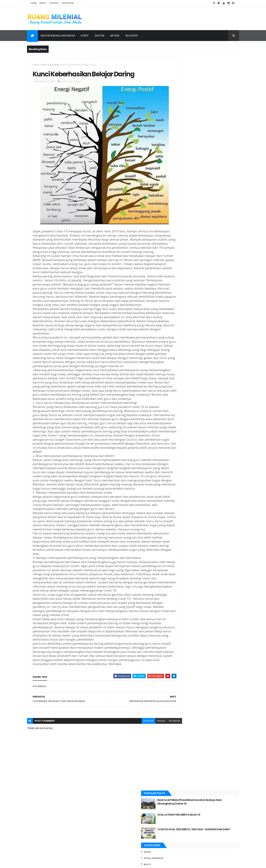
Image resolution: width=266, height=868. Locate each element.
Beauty (180, 132)
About (43, 3)
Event (85, 36)
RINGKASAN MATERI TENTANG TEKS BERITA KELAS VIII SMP (210, 533)
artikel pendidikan (186, 125)
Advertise (68, 3)
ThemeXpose (47, 863)
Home (34, 3)
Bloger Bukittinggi (186, 144)
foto (179, 168)
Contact (54, 3)
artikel (180, 119)
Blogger (132, 36)
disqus (145, 767)
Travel (180, 205)
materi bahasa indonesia (189, 174)
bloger (180, 138)
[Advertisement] (206, 279)
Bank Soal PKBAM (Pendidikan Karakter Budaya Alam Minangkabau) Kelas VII (214, 69)
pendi (179, 180)
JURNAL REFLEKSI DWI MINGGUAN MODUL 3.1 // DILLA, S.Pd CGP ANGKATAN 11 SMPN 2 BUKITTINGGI (214, 596)
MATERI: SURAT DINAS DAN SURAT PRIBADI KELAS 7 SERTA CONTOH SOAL (205, 313)
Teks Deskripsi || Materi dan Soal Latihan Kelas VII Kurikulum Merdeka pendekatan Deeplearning (214, 512)
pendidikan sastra (186, 193)
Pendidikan (54, 65)
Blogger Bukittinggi (187, 156)
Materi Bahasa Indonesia (58, 36)
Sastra (100, 36)
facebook (159, 767)
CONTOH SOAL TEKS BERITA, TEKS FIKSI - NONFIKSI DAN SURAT (213, 98)
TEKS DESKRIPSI (199, 471)
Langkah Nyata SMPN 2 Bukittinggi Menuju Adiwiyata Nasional (211, 491)
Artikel (115, 36)
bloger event (183, 150)
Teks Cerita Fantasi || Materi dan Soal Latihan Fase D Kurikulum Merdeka (213, 575)
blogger (133, 767)
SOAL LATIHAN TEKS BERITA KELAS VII (211, 82)
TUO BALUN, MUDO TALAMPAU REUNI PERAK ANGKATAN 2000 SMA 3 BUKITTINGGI (211, 554)
